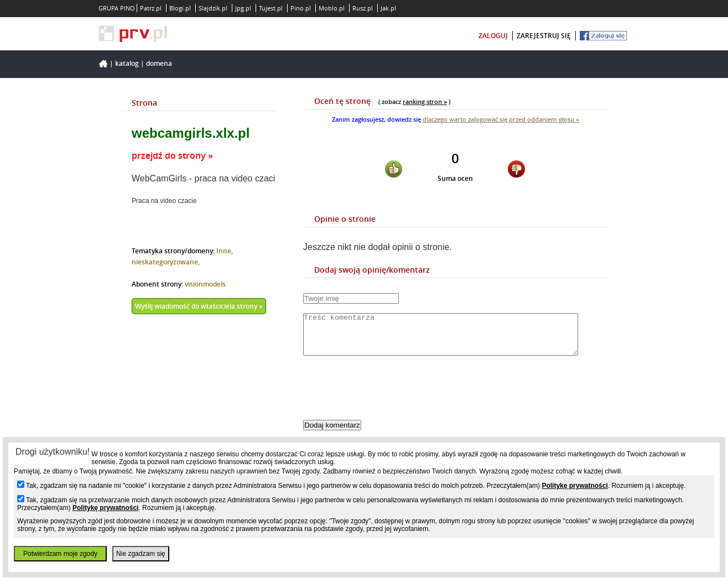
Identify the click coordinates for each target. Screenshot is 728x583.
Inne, (225, 251)
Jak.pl (388, 8)
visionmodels (205, 284)
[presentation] (387, 397)
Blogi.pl (180, 8)
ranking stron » (425, 101)
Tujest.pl (271, 8)
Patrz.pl (151, 8)
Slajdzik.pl (213, 8)
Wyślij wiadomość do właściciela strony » (199, 306)
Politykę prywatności (574, 486)
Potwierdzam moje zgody (60, 554)
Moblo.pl (332, 8)
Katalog (127, 63)
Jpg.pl (243, 8)
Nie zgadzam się (141, 554)
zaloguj (493, 36)
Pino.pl (301, 8)
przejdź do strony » (172, 155)
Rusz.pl (363, 8)
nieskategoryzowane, (166, 262)
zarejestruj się (544, 36)
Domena (159, 63)
